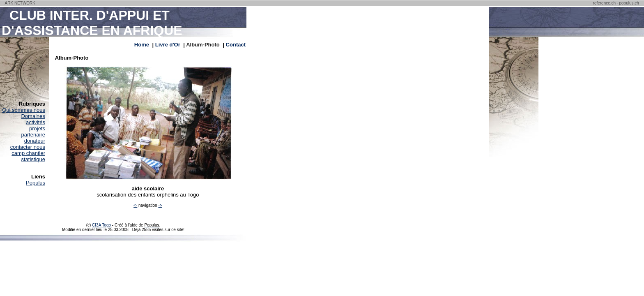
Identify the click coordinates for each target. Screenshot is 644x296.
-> (160, 205)
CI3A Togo (102, 225)
